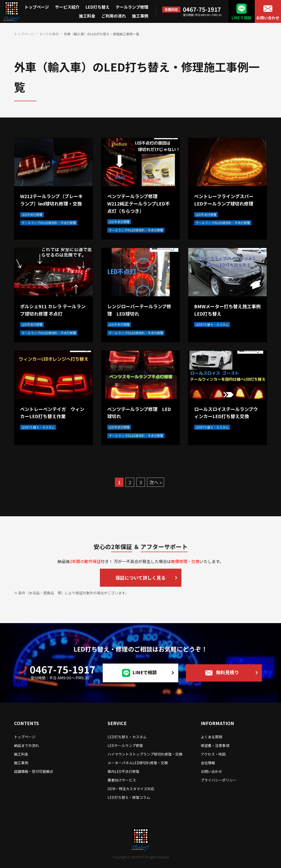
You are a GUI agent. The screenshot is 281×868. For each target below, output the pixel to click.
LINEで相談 (242, 18)
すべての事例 (49, 34)
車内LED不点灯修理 (123, 771)
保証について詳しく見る (140, 578)
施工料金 (87, 16)
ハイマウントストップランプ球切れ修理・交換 (145, 754)
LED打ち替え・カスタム (127, 737)
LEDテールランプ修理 (125, 745)
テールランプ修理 (132, 7)
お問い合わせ (268, 18)
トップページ (37, 7)
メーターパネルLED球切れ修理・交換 (138, 763)
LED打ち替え (98, 7)
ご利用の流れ (114, 16)
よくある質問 (211, 737)
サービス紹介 (67, 7)
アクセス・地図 (213, 754)
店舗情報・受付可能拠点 (34, 771)
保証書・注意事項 (215, 745)
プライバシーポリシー (219, 780)
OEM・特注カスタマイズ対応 (131, 789)
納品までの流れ (26, 745)
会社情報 (208, 763)
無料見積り (228, 672)
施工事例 (140, 16)
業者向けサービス (122, 780)
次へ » (156, 482)
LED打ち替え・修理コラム (129, 797)
